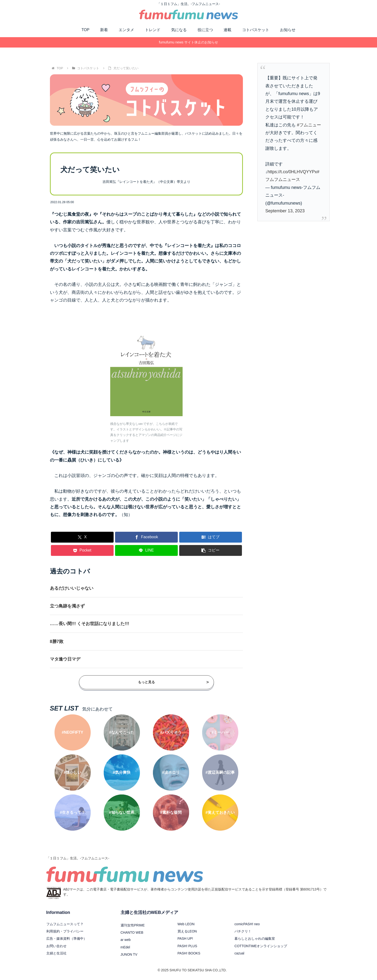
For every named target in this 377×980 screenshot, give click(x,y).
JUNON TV (129, 954)
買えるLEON (187, 931)
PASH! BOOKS (189, 953)
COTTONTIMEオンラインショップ (261, 946)
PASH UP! (185, 939)
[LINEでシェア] (146, 550)
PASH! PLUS (187, 946)
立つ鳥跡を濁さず (67, 606)
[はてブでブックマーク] (211, 537)
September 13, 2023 (285, 211)
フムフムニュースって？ (65, 924)
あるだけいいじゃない (72, 588)
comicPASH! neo (247, 924)
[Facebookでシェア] (146, 537)
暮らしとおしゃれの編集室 (255, 939)
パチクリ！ (243, 931)
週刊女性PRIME (133, 925)
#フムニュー (309, 125)
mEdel (125, 947)
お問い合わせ (56, 946)
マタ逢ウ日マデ (65, 659)
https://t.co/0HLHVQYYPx (292, 172)
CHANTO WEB (132, 932)
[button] (211, 550)
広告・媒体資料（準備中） (67, 939)
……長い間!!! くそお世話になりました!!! (90, 624)
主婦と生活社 (56, 953)
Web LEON (186, 924)
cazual (239, 953)
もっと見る (173, 682)
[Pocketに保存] (82, 550)
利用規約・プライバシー (65, 931)
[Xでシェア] (82, 537)
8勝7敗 (57, 642)
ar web (126, 940)
